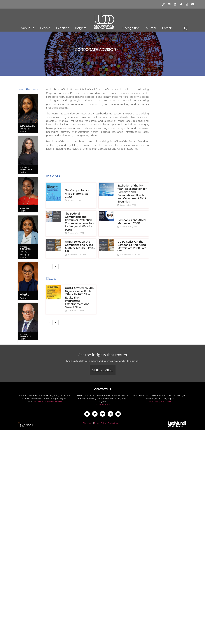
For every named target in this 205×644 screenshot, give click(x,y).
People (45, 28)
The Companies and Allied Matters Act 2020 (78, 194)
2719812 (58, 401)
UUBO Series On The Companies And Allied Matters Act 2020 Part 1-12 (132, 246)
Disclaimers (88, 423)
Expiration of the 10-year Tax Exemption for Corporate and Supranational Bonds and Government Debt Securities (132, 194)
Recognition (131, 28)
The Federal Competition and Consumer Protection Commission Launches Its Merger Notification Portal (79, 222)
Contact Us (113, 423)
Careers (167, 28)
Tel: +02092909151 (102, 404)
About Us (27, 28)
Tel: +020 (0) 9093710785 (160, 401)
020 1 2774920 (39, 401)
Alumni (151, 28)
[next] (55, 267)
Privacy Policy (100, 423)
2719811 (50, 401)
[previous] (49, 267)
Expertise (63, 28)
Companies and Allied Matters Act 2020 (132, 222)
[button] (186, 28)
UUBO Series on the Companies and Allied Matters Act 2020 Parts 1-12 (80, 246)
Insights (81, 28)
